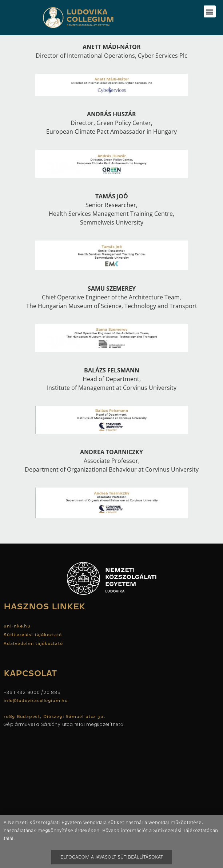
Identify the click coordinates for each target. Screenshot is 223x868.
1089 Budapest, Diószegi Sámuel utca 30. (54, 716)
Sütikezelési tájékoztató (33, 635)
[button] (210, 11)
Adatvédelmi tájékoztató (33, 643)
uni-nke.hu (17, 626)
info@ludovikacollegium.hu (37, 701)
